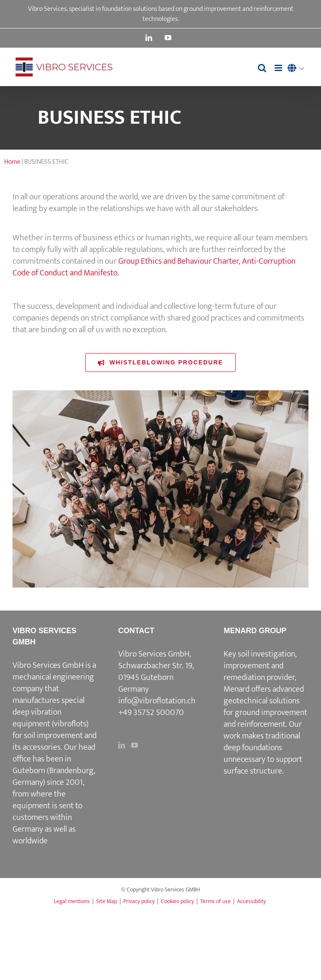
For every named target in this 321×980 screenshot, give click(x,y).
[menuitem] (298, 69)
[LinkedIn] (122, 745)
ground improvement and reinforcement (265, 718)
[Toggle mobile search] (262, 68)
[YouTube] (135, 745)
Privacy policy (139, 901)
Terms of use (215, 901)
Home (12, 162)
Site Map (107, 901)
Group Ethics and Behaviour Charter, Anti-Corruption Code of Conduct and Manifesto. (154, 267)
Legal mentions (72, 901)
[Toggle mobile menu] (279, 68)
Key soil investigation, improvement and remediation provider (260, 666)
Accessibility (251, 901)
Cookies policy (177, 901)
